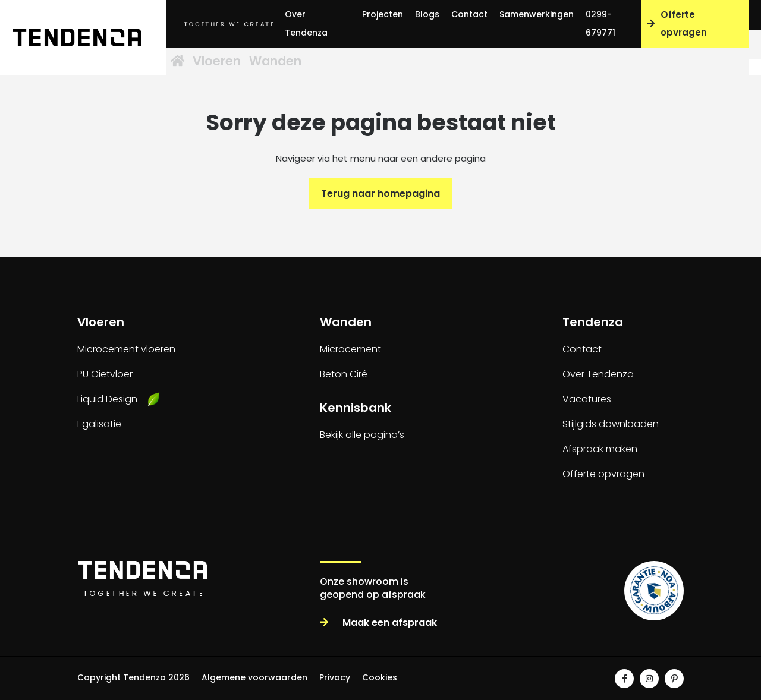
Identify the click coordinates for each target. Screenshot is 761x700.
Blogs (427, 14)
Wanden (322, 62)
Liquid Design (107, 399)
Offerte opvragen (677, 23)
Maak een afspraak (378, 622)
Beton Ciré (344, 374)
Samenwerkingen (537, 14)
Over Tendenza (306, 23)
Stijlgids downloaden (611, 424)
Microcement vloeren (126, 349)
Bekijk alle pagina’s (362, 435)
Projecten (383, 14)
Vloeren (248, 62)
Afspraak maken (600, 449)
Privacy (335, 677)
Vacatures (587, 399)
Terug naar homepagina (380, 193)
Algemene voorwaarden (254, 677)
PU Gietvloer (105, 374)
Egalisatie (99, 424)
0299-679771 (600, 23)
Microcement (350, 349)
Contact (469, 14)
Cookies (380, 677)
